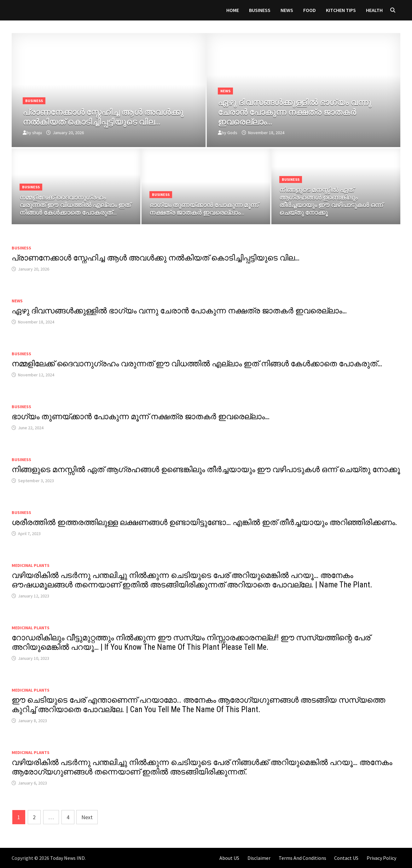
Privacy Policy (381, 858)
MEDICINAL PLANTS (31, 565)
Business (260, 10)
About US (229, 858)
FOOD (310, 10)
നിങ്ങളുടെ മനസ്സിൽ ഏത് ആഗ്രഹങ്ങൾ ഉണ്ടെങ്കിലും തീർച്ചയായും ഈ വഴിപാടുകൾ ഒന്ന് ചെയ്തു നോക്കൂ (206, 469)
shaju (37, 133)
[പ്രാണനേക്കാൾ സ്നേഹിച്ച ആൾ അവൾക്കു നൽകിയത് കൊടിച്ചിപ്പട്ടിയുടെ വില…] (108, 116)
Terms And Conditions (302, 858)
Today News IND (67, 858)
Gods (232, 133)
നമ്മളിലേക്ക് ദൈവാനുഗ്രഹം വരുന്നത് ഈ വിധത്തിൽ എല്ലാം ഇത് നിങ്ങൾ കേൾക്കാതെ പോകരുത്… (197, 364)
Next (87, 817)
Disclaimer (259, 858)
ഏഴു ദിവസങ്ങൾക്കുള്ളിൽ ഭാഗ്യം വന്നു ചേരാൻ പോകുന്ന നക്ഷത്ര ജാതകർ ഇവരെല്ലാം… (179, 311)
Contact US (346, 858)
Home (233, 10)
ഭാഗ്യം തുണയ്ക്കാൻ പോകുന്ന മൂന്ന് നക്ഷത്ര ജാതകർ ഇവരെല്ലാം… (141, 417)
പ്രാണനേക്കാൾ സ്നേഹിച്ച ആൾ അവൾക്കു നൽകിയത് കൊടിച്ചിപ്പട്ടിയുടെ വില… (156, 258)
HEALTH (374, 10)
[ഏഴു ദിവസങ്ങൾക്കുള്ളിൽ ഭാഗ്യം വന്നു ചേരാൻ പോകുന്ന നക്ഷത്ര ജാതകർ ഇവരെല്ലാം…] (304, 111)
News (287, 10)
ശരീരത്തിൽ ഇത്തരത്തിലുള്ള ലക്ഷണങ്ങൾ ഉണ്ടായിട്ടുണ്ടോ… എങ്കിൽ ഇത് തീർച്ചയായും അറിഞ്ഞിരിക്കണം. (204, 522)
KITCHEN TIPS (341, 10)
